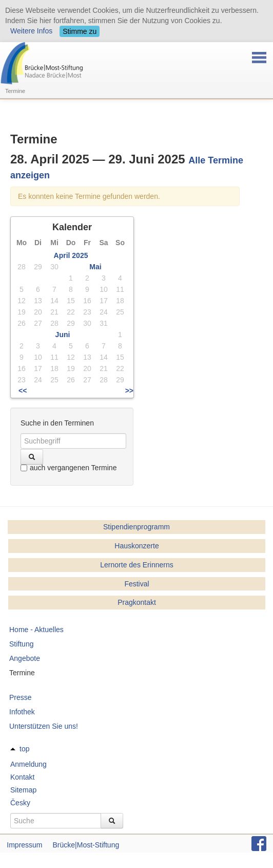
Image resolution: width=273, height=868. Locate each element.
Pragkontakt (137, 602)
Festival (136, 584)
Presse (21, 697)
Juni (63, 335)
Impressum (24, 845)
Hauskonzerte (136, 546)
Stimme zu (80, 31)
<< (23, 391)
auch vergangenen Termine (69, 468)
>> (129, 391)
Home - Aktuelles (36, 630)
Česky (20, 803)
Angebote (25, 658)
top (24, 749)
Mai (95, 267)
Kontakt (22, 777)
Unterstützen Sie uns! (44, 726)
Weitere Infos (31, 31)
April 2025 (71, 255)
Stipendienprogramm (136, 527)
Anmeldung (28, 764)
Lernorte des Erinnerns (136, 565)
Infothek (22, 712)
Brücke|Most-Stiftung (86, 845)
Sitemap (23, 790)
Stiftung (21, 644)
